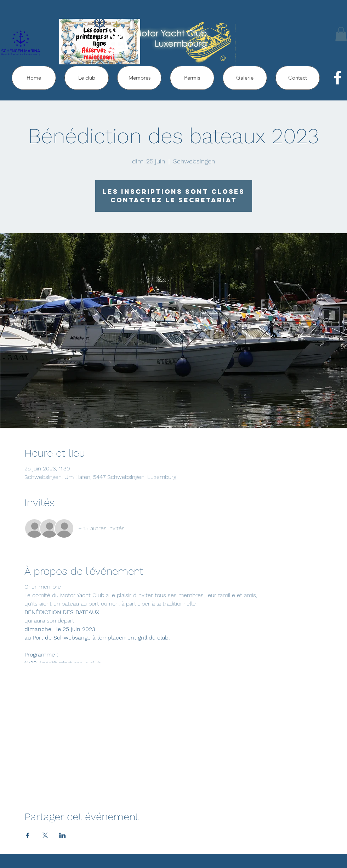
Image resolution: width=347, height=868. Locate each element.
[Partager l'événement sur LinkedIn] (62, 835)
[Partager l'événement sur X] (45, 835)
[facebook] (338, 78)
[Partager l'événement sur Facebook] (28, 835)
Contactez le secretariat (174, 200)
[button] (341, 34)
